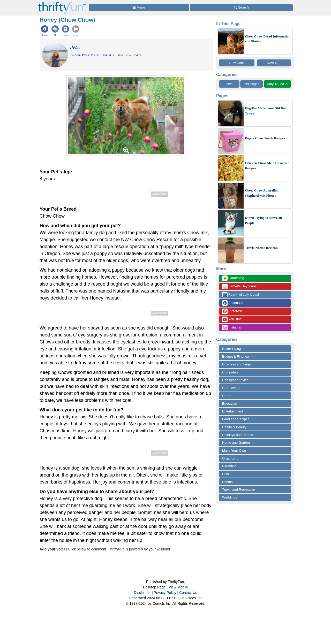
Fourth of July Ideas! (240, 295)
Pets (229, 84)
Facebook (233, 303)
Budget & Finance (235, 356)
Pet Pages (252, 84)
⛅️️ (200, 598)
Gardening (233, 278)
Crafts (227, 396)
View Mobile (178, 587)
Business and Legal (237, 364)
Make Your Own (234, 451)
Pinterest (232, 311)
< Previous (237, 63)
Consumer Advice (235, 380)
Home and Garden (236, 443)
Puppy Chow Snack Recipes (265, 138)
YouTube (232, 319)
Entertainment (233, 411)
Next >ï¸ (274, 63)
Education (230, 404)
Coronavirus (231, 388)
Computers (230, 372)
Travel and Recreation (239, 490)
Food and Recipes (236, 419)
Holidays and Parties (238, 435)
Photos (227, 482)
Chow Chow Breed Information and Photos (268, 39)
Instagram (233, 328)
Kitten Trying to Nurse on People (263, 220)
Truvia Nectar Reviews (261, 248)
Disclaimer (142, 593)
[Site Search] (241, 8)
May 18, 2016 (277, 84)
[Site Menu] (139, 8)
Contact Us (188, 593)
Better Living (231, 349)
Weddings (230, 497)
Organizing (230, 458)
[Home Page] (62, 3)
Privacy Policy (165, 593)
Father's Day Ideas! (240, 286)
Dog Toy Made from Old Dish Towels (266, 111)
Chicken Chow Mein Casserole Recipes (267, 166)
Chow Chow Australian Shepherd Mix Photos (262, 193)
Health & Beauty (234, 427)
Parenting (229, 466)
